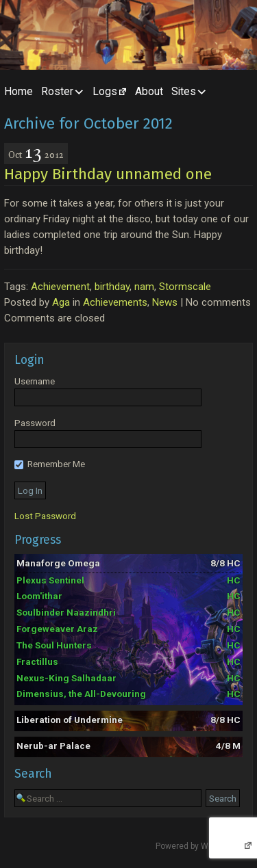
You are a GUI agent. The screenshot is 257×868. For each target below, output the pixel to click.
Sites (184, 91)
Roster (57, 91)
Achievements (115, 302)
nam (144, 287)
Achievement (60, 287)
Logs (105, 91)
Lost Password (45, 516)
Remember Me (50, 464)
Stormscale (185, 287)
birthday (112, 287)
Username (35, 381)
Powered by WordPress (199, 846)
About (149, 91)
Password (35, 423)
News (165, 302)
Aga (61, 302)
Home (19, 91)
